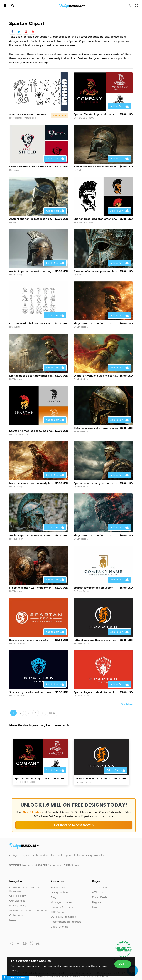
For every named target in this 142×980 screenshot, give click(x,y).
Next (52, 710)
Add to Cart (117, 106)
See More (127, 701)
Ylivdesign (18, 275)
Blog (54, 894)
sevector (17, 327)
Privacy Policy (18, 903)
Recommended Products (66, 919)
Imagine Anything (62, 904)
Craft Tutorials (59, 924)
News (13, 917)
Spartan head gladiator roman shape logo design (96, 219)
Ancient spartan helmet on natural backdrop (32, 532)
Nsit (79, 170)
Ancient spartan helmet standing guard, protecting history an (32, 271)
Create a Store (101, 884)
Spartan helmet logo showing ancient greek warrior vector (32, 428)
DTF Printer (58, 909)
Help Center (58, 884)
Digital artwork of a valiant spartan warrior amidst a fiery (96, 376)
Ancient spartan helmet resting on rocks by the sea (32, 219)
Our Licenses (17, 898)
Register (97, 899)
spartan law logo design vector (93, 585)
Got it (123, 964)
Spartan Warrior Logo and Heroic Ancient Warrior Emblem (96, 114)
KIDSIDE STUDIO (85, 118)
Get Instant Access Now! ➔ (74, 822)
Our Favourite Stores (63, 914)
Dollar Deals (100, 894)
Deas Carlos (83, 588)
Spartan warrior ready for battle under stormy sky (96, 480)
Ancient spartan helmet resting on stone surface (96, 167)
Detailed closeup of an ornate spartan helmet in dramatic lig (96, 428)
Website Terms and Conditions (28, 907)
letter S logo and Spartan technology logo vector (96, 637)
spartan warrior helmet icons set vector (31, 323)
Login (96, 904)
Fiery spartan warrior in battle (92, 323)
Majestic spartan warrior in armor (30, 585)
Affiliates (98, 889)
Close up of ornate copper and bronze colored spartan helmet (96, 271)
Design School (60, 889)
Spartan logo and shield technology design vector (32, 689)
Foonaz (16, 170)
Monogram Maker (62, 899)
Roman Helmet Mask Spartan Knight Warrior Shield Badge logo (32, 167)
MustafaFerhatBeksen (24, 118)
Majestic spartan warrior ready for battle (32, 480)
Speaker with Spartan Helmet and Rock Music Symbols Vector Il (29, 114)
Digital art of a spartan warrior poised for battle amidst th (32, 376)
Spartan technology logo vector (29, 637)
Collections (16, 912)
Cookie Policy (17, 893)
